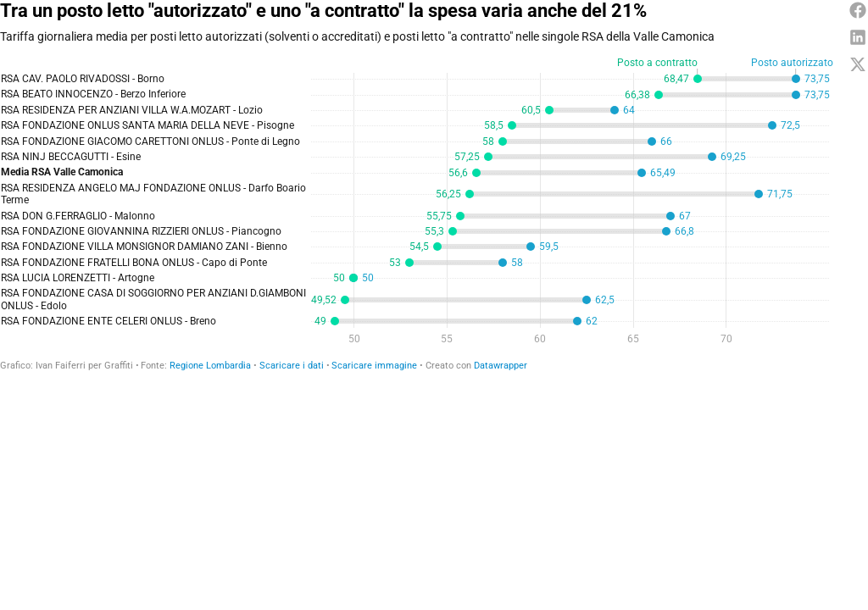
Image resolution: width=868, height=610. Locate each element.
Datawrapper (501, 366)
